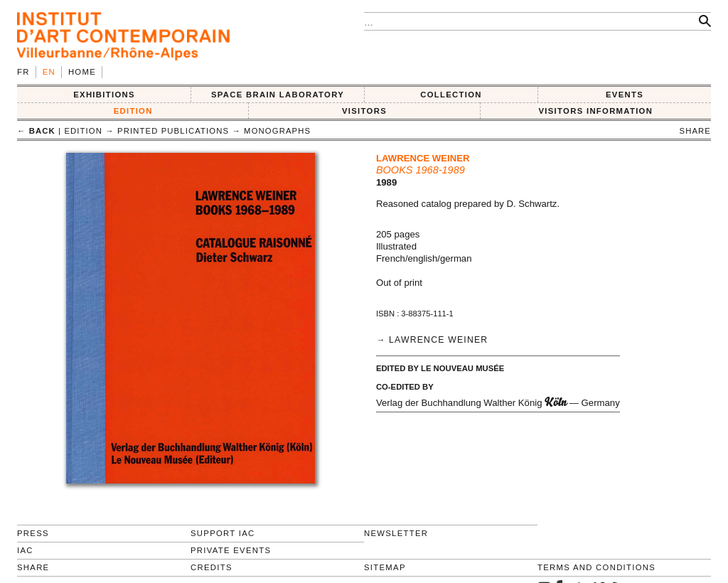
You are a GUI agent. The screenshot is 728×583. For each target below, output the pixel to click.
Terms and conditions (596, 567)
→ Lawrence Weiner (432, 340)
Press (33, 533)
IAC (25, 550)
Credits (212, 567)
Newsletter (396, 533)
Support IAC (223, 533)
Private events (231, 550)
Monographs (277, 131)
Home (82, 72)
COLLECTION (451, 95)
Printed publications (173, 131)
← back (36, 131)
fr (23, 72)
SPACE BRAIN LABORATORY (278, 95)
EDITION (133, 111)
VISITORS (364, 111)
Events (625, 95)
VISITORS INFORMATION (595, 111)
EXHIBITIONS (104, 95)
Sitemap (385, 567)
